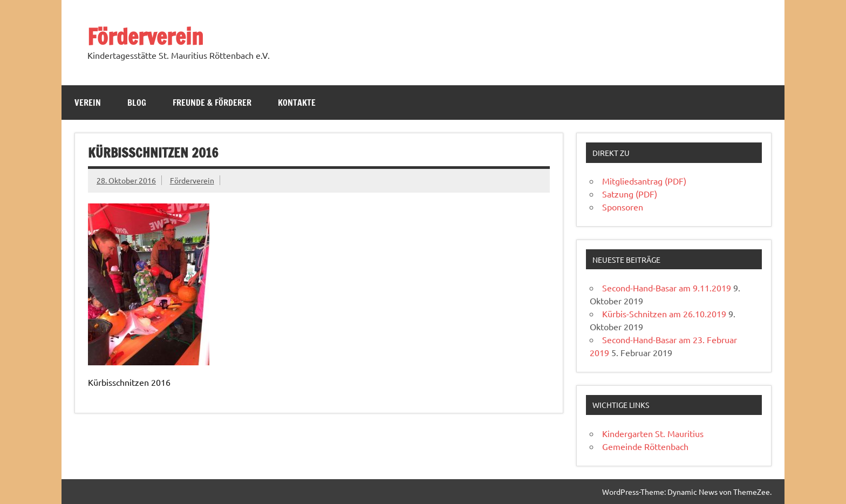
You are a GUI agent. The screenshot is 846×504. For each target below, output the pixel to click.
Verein (88, 103)
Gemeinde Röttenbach (645, 446)
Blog (137, 103)
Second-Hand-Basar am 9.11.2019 (667, 288)
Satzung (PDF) (630, 194)
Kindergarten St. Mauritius (653, 433)
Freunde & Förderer (212, 103)
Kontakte (297, 103)
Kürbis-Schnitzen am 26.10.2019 (664, 314)
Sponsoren (623, 207)
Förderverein (145, 36)
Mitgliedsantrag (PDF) (644, 181)
